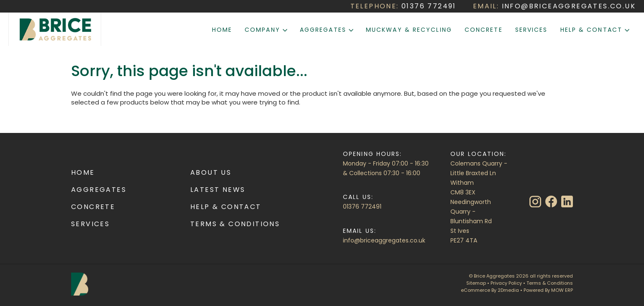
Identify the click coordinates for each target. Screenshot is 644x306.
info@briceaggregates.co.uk (384, 240)
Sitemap (476, 283)
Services (532, 30)
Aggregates (327, 30)
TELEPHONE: (403, 6)
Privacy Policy (506, 283)
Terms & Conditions (235, 224)
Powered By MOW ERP (548, 290)
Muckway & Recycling (409, 30)
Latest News (218, 190)
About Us (211, 172)
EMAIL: (554, 6)
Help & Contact (595, 30)
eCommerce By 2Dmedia (490, 290)
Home (222, 30)
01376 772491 (362, 207)
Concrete (484, 30)
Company (266, 30)
